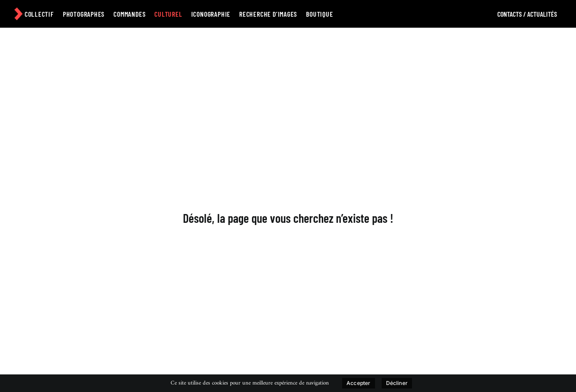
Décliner (397, 383)
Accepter (358, 383)
